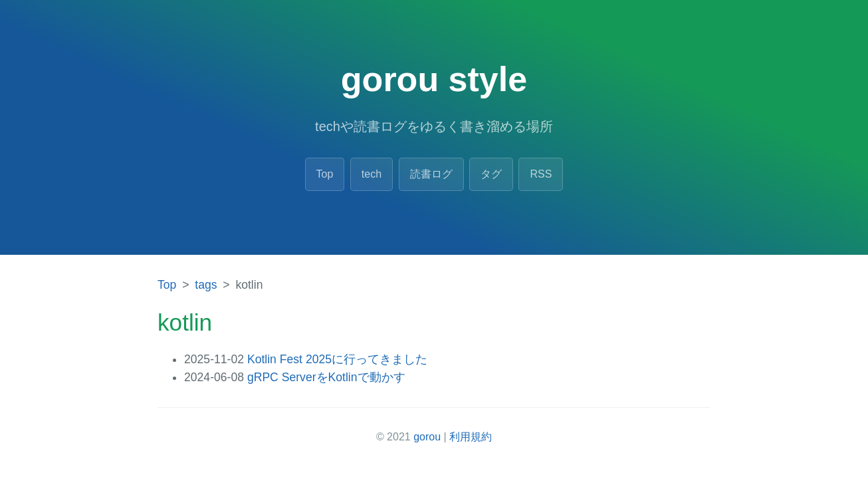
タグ (491, 174)
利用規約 (471, 437)
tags (206, 285)
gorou (427, 437)
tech (372, 174)
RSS (541, 174)
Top (325, 174)
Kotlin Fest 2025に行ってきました (337, 359)
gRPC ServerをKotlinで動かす (326, 377)
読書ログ (431, 174)
